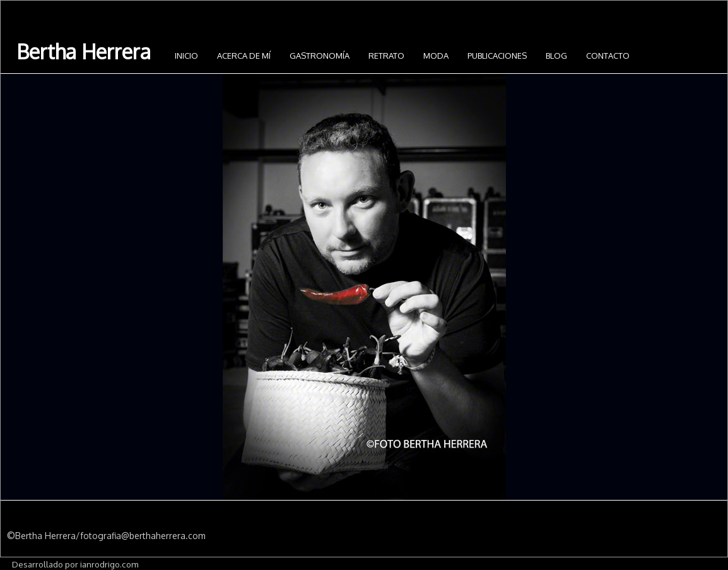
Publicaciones (497, 56)
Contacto (608, 56)
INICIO (186, 56)
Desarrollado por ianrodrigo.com (75, 564)
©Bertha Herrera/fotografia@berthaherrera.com (106, 536)
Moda (436, 56)
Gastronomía (320, 56)
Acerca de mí (244, 56)
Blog (556, 56)
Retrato (386, 56)
